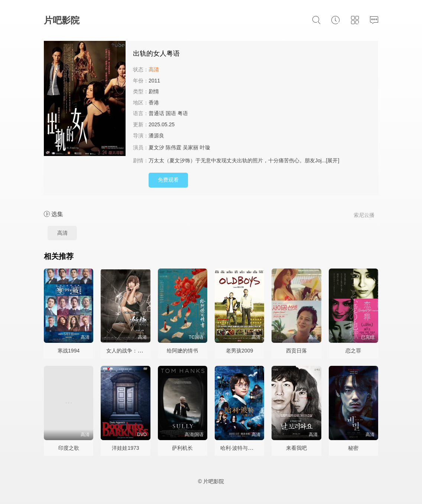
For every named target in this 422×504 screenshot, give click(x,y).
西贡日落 (296, 351)
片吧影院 (62, 20)
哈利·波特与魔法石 (242, 448)
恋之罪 (353, 351)
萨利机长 (182, 448)
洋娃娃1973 (125, 448)
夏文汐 (156, 147)
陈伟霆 (173, 147)
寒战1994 (69, 351)
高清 (62, 233)
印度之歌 (69, 448)
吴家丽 (191, 147)
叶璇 (205, 147)
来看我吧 (296, 448)
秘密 (353, 448)
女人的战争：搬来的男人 (135, 351)
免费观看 (168, 180)
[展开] (333, 160)
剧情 (154, 91)
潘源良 (156, 136)
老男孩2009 (239, 351)
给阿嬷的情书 (182, 351)
